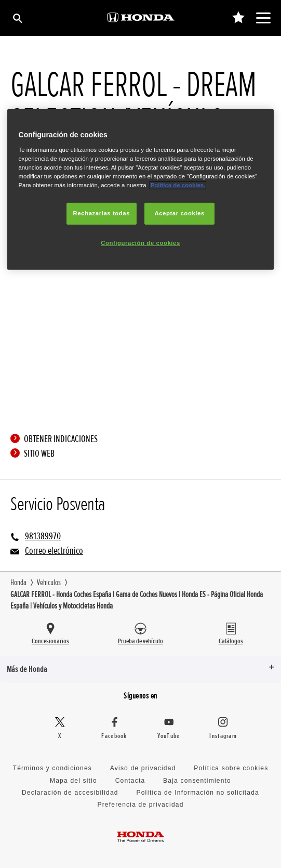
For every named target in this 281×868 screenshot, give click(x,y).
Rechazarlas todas (102, 213)
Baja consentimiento (197, 781)
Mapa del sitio (73, 781)
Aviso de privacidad (143, 768)
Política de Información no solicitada (198, 793)
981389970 (43, 536)
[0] (238, 18)
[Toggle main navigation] (263, 18)
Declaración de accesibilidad (70, 793)
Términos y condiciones (52, 768)
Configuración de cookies (140, 243)
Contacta (130, 781)
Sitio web (35, 454)
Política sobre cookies (231, 768)
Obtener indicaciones (57, 439)
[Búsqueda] (17, 18)
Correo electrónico (54, 551)
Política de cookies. (178, 185)
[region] (141, 190)
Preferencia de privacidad (140, 805)
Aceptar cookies (179, 213)
